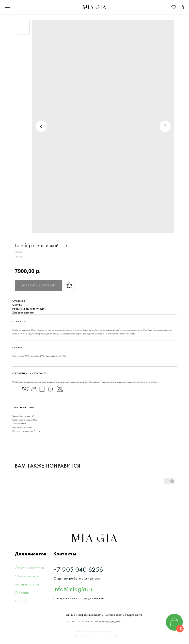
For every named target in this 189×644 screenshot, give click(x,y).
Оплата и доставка (29, 568)
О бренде (22, 593)
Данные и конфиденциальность (84, 615)
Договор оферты (115, 615)
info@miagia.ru (74, 589)
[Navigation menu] (8, 7)
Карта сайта (135, 615)
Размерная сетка (27, 584)
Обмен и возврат (28, 576)
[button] (174, 7)
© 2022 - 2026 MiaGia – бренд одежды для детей (94, 622)
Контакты (22, 601)
